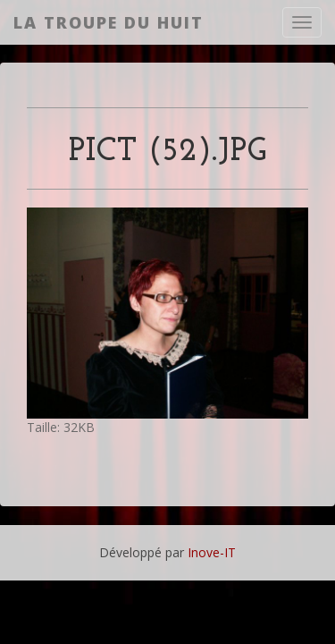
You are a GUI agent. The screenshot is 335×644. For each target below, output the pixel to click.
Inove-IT (212, 552)
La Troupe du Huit (109, 22)
